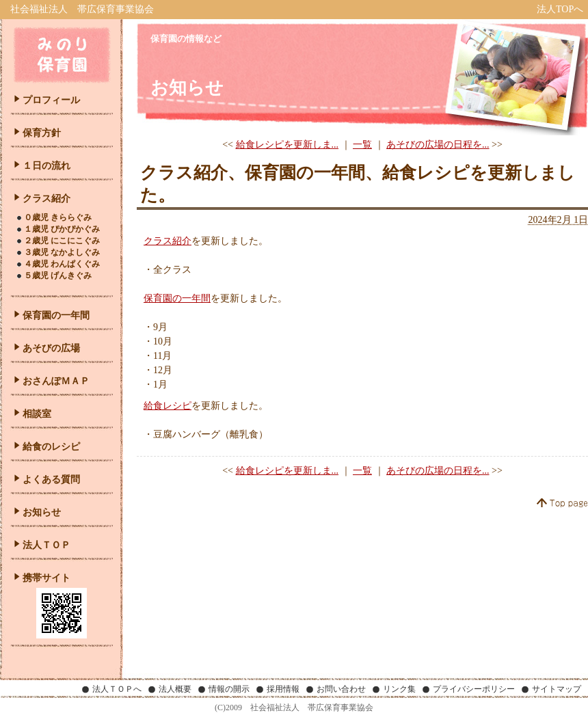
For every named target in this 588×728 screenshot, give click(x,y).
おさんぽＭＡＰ (56, 381)
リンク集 (399, 689)
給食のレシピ (51, 447)
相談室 (37, 414)
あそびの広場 (51, 348)
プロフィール (51, 100)
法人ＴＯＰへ (117, 689)
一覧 (362, 145)
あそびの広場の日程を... (438, 145)
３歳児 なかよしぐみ (62, 252)
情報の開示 (229, 689)
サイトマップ (557, 689)
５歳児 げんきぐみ (58, 275)
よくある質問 (51, 480)
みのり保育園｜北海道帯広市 (62, 55)
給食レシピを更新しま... (288, 145)
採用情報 (283, 689)
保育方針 (42, 133)
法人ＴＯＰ (46, 545)
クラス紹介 (168, 241)
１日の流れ (46, 166)
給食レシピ (168, 406)
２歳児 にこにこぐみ (62, 241)
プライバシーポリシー (474, 689)
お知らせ (42, 512)
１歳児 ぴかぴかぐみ (62, 229)
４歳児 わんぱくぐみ (62, 264)
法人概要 (175, 689)
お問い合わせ (341, 689)
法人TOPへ (560, 9)
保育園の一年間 (177, 298)
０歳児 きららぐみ (58, 217)
